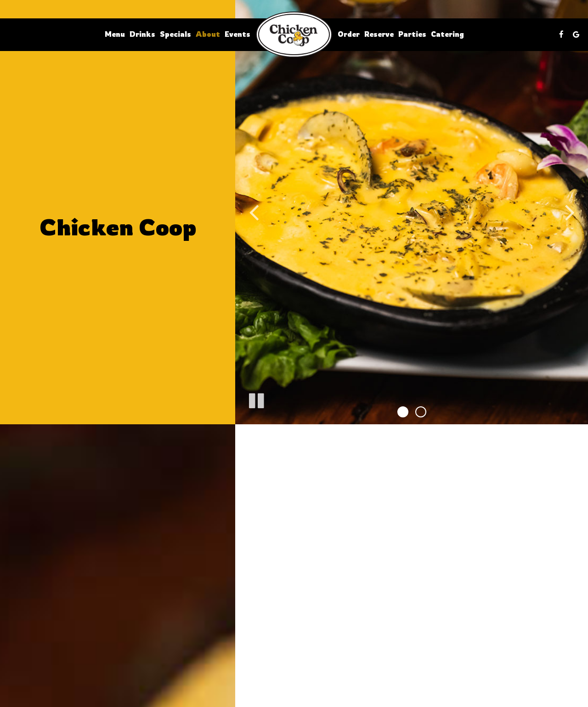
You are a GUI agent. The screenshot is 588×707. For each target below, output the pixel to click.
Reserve (379, 34)
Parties (412, 34)
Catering (447, 34)
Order (349, 34)
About (208, 34)
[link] (294, 34)
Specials (175, 34)
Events (237, 34)
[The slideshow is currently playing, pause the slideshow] (256, 399)
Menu (115, 34)
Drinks (142, 34)
